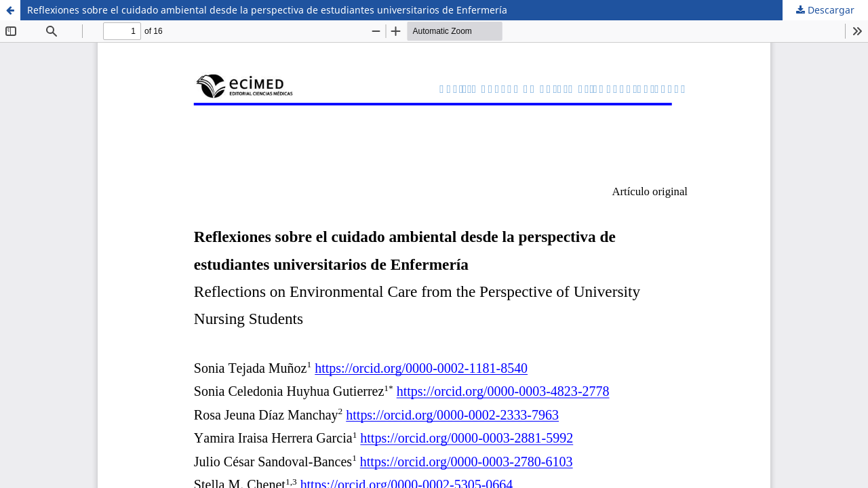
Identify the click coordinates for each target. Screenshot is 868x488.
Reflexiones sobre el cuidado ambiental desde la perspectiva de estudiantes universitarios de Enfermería (267, 10)
